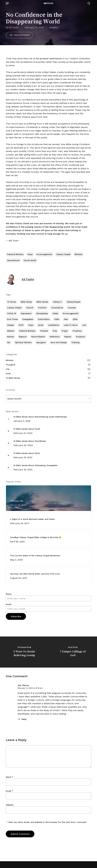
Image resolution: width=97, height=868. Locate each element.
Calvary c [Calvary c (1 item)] (57, 302)
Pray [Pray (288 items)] (55, 331)
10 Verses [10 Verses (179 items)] (12, 302)
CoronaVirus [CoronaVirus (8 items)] (57, 308)
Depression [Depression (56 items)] (26, 313)
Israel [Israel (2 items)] (41, 325)
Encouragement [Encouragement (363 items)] (71, 313)
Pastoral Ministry (15, 254)
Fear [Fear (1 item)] (66, 319)
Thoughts (11, 365)
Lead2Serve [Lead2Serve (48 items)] (54, 325)
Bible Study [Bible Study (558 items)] (26, 302)
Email (8, 604)
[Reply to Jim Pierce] (22, 719)
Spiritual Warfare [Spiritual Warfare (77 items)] (23, 342)
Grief (8, 373)
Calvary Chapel (63, 254)
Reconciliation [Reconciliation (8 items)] (38, 337)
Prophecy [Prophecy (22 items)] (77, 331)
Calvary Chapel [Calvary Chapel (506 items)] (14, 308)
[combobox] (48, 399)
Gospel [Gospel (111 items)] (11, 325)
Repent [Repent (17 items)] (68, 337)
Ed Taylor (14, 27)
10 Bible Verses (13, 378)
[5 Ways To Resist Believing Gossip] (24, 652)
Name (9, 594)
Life (8, 369)
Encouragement (44, 254)
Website (10, 805)
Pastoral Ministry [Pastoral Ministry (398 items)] (27, 331)
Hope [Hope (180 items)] (31, 325)
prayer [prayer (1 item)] (65, 331)
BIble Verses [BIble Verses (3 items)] (42, 302)
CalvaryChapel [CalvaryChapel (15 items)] (74, 302)
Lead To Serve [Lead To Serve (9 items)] (71, 325)
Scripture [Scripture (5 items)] (80, 337)
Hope (30, 254)
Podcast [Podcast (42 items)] (44, 331)
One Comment (19, 35)
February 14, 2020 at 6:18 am (30, 688)
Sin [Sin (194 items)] (9, 342)
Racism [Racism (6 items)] (11, 337)
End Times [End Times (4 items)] (12, 319)
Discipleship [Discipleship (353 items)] (42, 313)
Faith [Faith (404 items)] (57, 319)
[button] (7, 3)
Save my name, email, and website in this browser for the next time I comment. (48, 822)
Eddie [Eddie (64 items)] (55, 313)
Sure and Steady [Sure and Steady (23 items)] (59, 342)
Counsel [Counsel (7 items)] (72, 308)
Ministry (54, 27)
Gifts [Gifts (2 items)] (75, 319)
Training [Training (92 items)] (75, 342)
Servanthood (13, 260)
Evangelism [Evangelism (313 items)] (28, 319)
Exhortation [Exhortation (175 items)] (44, 319)
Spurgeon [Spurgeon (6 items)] (41, 342)
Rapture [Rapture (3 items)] (23, 337)
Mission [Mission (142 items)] (11, 331)
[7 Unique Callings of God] (73, 652)
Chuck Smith (30, 260)
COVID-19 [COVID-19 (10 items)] (12, 313)
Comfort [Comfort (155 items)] (42, 308)
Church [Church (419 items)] (30, 308)
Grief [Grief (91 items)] (21, 325)
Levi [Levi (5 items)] (84, 325)
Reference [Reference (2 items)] (55, 337)
